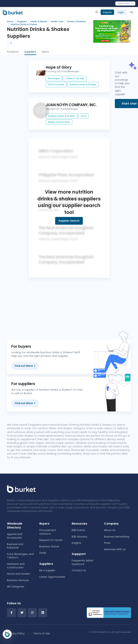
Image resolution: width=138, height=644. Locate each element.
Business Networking (117, 537)
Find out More (25, 366)
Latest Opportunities (52, 577)
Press (107, 543)
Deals (43, 553)
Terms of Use (41, 633)
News (45, 52)
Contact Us (79, 570)
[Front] (21, 489)
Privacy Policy (16, 633)
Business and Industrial (15, 546)
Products (13, 52)
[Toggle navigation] (131, 12)
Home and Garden (19, 574)
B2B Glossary (80, 537)
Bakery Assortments (59, 122)
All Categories (16, 587)
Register (107, 12)
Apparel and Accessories (15, 536)
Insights (76, 543)
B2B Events (78, 530)
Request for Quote (51, 540)
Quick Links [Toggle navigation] (125, 3)
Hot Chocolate (56, 84)
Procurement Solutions (48, 532)
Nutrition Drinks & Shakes (83, 84)
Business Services (18, 580)
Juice (83, 116)
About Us (110, 530)
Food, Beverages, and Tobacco (20, 556)
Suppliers (30, 52)
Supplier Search (69, 221)
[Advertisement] (69, 303)
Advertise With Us (115, 549)
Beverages (54, 78)
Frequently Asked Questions (82, 562)
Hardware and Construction (16, 566)
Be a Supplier (47, 570)
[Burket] (13, 12)
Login (121, 12)
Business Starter (49, 546)
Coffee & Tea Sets (75, 78)
